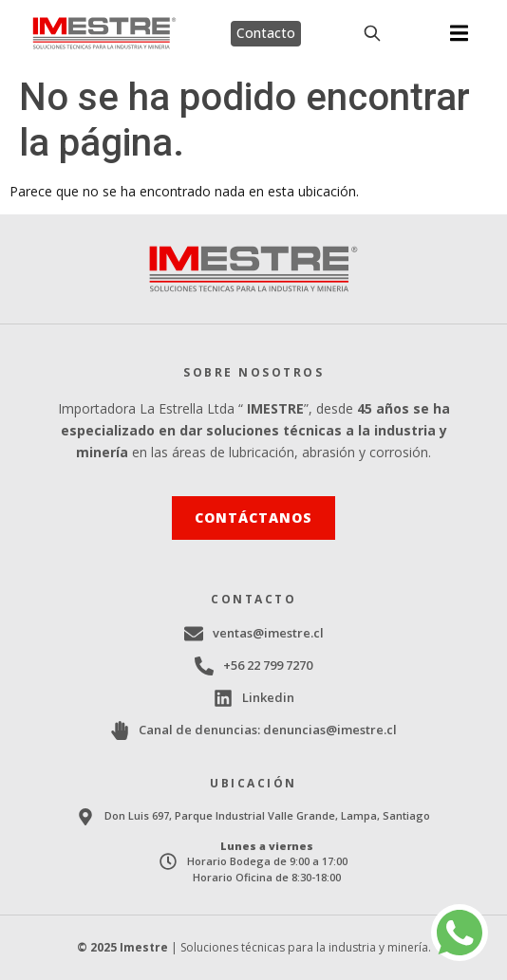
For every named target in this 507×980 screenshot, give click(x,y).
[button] (459, 34)
